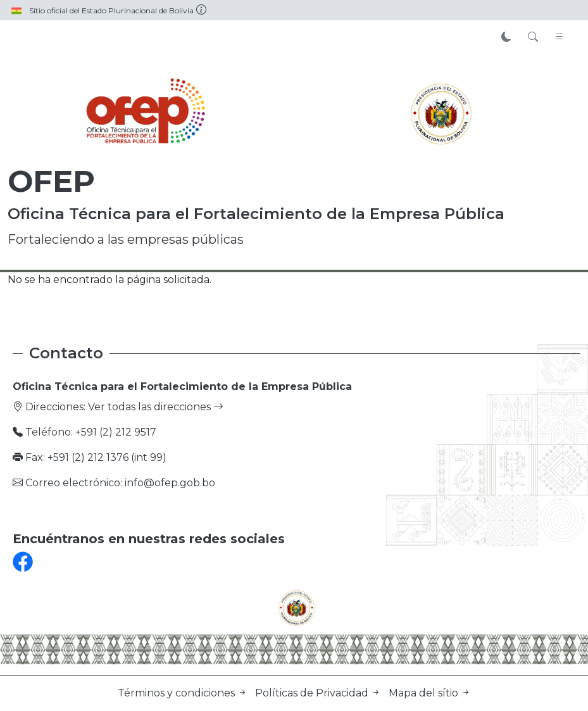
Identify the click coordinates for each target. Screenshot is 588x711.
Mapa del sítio (430, 693)
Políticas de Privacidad (319, 693)
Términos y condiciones (184, 693)
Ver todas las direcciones (156, 407)
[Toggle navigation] (560, 37)
